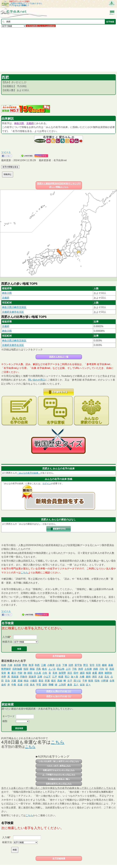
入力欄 (6, 637)
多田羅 (17, 665)
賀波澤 (32, 677)
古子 (70, 681)
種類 (5, 721)
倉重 (95, 673)
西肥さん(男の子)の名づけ (59, 691)
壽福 (32, 669)
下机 (74, 669)
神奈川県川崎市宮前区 (14, 307)
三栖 (43, 665)
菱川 (14, 673)
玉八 (76, 685)
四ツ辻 (77, 681)
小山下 (47, 677)
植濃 (61, 677)
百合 (7, 681)
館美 (91, 681)
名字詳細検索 (59, 656)
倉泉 (70, 685)
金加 (82, 685)
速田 (82, 673)
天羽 (98, 665)
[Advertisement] (58, 49)
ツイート (6, 152)
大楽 (101, 677)
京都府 (30, 123)
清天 (70, 673)
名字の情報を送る (10, 167)
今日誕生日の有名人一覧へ (59, 779)
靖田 (30, 673)
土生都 (88, 669)
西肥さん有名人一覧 (59, 357)
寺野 (4, 677)
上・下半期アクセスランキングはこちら (59, 775)
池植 (96, 669)
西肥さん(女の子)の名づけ (59, 696)
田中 (76, 673)
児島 (38, 669)
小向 (45, 673)
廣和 (88, 677)
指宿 (26, 669)
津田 (94, 677)
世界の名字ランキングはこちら (59, 784)
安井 (4, 673)
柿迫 (26, 681)
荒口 (67, 677)
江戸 (55, 677)
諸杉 (45, 685)
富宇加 (78, 665)
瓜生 (107, 677)
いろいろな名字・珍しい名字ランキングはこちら (59, 761)
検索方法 (7, 642)
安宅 (92, 665)
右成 (20, 685)
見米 (55, 673)
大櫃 (82, 677)
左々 (88, 685)
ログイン (47, 483)
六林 (10, 665)
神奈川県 (19, 123)
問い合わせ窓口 (37, 380)
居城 (20, 681)
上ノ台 (52, 669)
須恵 (71, 665)
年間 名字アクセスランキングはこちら (59, 770)
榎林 (104, 665)
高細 (60, 681)
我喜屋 (15, 677)
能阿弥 (108, 673)
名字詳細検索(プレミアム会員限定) (41, 26)
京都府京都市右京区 (13, 312)
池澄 (81, 669)
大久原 (37, 673)
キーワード (9, 716)
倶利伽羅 (17, 669)
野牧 (25, 665)
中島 (14, 685)
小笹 (26, 685)
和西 (37, 665)
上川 (68, 669)
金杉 (4, 685)
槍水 (44, 669)
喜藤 (111, 665)
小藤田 (34, 681)
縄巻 (101, 673)
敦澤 (31, 665)
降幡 (51, 685)
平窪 (39, 685)
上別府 (62, 685)
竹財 (20, 673)
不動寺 (24, 677)
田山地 (61, 669)
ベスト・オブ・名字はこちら (59, 766)
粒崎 (4, 665)
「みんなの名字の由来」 (29, 473)
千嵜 (85, 681)
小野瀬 (105, 681)
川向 (102, 669)
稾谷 (41, 681)
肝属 (47, 681)
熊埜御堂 (6, 669)
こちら (24, 573)
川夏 (14, 681)
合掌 (112, 681)
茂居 (112, 669)
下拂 (65, 665)
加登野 (62, 673)
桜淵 (88, 673)
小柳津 (51, 665)
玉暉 (40, 677)
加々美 (74, 677)
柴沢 (53, 681)
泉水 (32, 685)
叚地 (97, 681)
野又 (86, 665)
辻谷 (58, 665)
